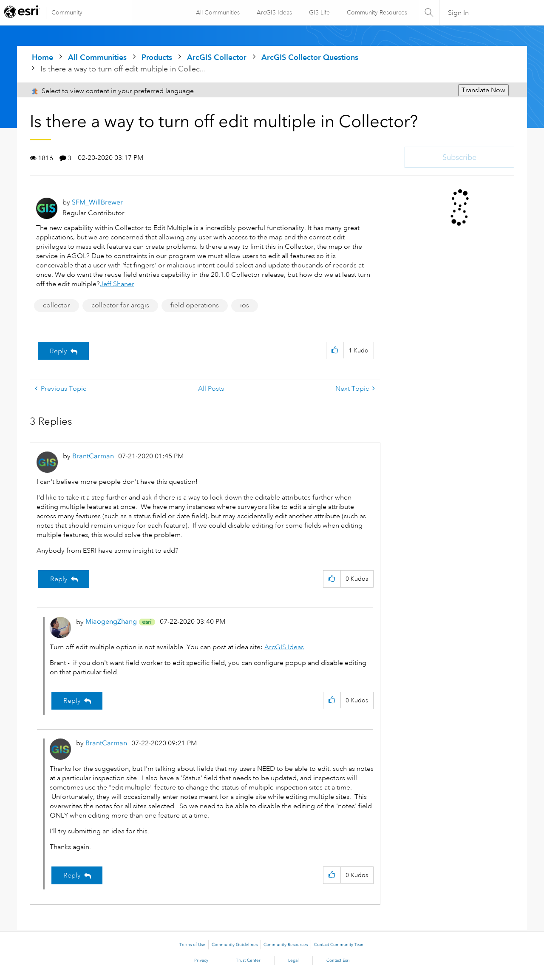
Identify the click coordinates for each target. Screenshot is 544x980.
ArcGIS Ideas (274, 12)
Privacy (201, 960)
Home (42, 57)
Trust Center (248, 960)
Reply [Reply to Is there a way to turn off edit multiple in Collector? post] (58, 351)
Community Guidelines (235, 945)
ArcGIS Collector (217, 57)
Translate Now (483, 90)
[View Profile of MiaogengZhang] (111, 621)
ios (245, 305)
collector (57, 305)
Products (157, 57)
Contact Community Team (339, 945)
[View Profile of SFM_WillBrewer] (97, 202)
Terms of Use (192, 945)
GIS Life (319, 12)
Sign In (458, 13)
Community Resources (377, 12)
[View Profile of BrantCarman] (93, 456)
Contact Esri (338, 960)
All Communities (217, 12)
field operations (195, 305)
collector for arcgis (120, 305)
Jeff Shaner (117, 284)
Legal (293, 960)
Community (67, 12)
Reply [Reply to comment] (59, 579)
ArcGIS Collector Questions (310, 57)
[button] (335, 351)
